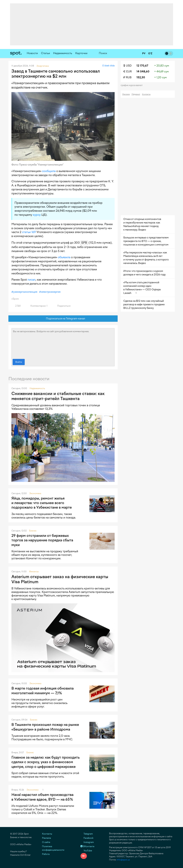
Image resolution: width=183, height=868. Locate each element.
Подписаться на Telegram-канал (63, 319)
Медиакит (136, 94)
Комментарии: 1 (37, 306)
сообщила (49, 171)
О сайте (46, 842)
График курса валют (133, 85)
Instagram (87, 842)
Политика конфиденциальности (53, 848)
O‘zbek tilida (108, 66)
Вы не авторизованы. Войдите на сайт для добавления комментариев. (63, 343)
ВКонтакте (87, 846)
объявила (64, 257)
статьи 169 (29, 232)
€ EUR (128, 71)
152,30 (141, 77)
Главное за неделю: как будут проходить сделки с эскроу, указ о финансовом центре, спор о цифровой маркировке (46, 762)
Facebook (87, 838)
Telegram (87, 834)
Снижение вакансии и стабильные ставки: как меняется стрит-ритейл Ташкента (58, 396)
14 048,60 (143, 71)
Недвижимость (63, 53)
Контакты (146, 94)
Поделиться (62, 306)
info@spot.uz (123, 860)
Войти (19, 362)
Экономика (35, 493)
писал (32, 280)
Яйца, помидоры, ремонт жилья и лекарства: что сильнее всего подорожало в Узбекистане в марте (42, 503)
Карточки (81, 53)
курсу (37, 215)
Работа (46, 854)
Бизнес (33, 531)
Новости (32, 53)
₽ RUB (127, 77)
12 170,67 (142, 66)
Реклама (126, 94)
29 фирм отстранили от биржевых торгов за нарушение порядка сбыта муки (42, 540)
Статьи (45, 53)
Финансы (34, 572)
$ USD (127, 66)
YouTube (86, 851)
